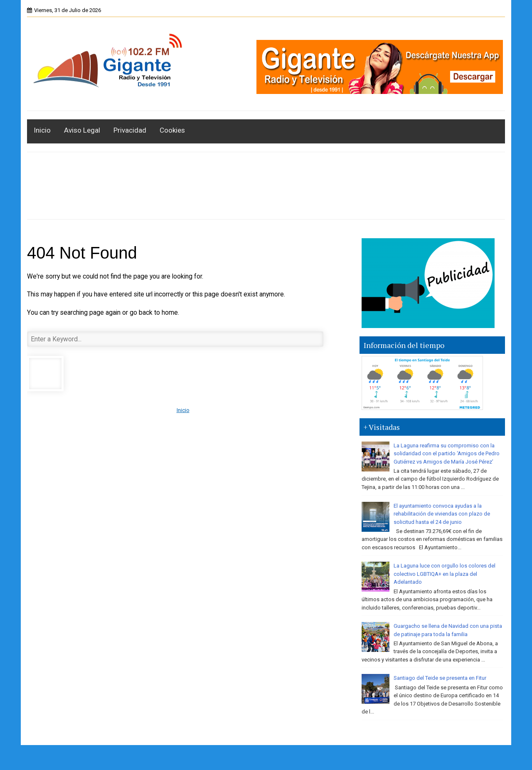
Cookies (172, 130)
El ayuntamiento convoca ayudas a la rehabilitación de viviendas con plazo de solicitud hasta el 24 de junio (442, 514)
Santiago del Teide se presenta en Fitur (440, 678)
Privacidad (130, 130)
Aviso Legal (82, 130)
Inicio (42, 130)
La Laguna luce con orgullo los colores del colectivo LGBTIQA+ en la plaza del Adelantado (445, 574)
